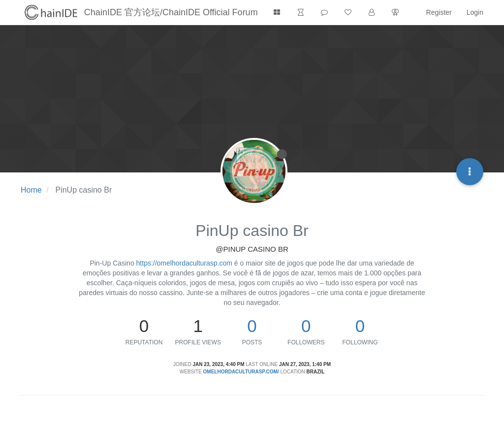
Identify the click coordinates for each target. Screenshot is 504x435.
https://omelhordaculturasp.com (184, 263)
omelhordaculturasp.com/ (241, 372)
